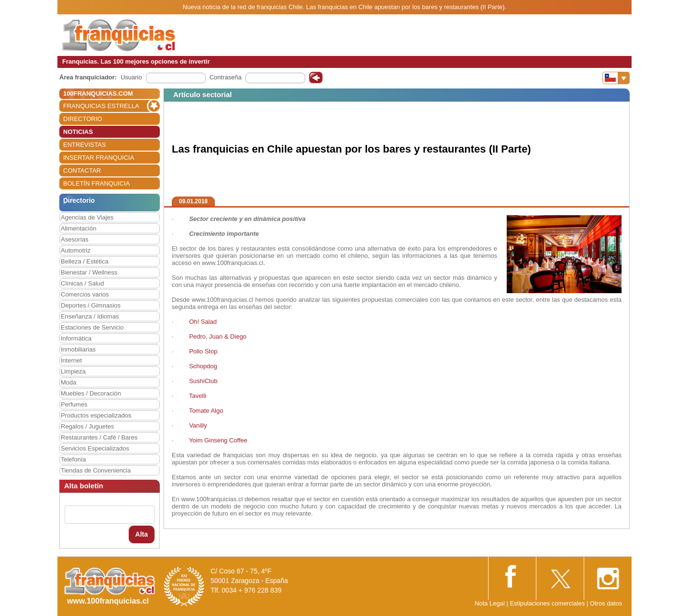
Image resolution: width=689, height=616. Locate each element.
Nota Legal (490, 603)
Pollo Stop (203, 351)
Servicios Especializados (95, 448)
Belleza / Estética (85, 261)
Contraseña (226, 77)
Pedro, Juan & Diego (218, 336)
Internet (71, 360)
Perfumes (74, 404)
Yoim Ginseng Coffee (218, 440)
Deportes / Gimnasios (91, 305)
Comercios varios (85, 294)
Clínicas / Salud (82, 283)
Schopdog (203, 366)
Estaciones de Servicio (92, 327)
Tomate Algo (206, 411)
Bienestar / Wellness (89, 272)
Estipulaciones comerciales (548, 603)
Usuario (131, 77)
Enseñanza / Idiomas (90, 316)
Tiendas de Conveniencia (96, 470)
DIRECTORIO (83, 119)
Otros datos (606, 603)
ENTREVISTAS (84, 145)
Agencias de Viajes (87, 217)
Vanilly (198, 425)
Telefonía (73, 459)
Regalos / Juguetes (87, 426)
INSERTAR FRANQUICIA (99, 158)
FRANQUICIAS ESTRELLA (101, 106)
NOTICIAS (78, 132)
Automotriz (76, 250)
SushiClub (204, 381)
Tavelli (198, 396)
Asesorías (75, 239)
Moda (69, 382)
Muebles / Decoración (91, 393)
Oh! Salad (203, 322)
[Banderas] (616, 78)
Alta (142, 534)
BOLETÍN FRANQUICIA (96, 183)
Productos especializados (96, 415)
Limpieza (73, 371)
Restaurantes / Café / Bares (99, 437)
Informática (76, 338)
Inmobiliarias (78, 349)
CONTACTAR (82, 170)
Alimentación (78, 228)
